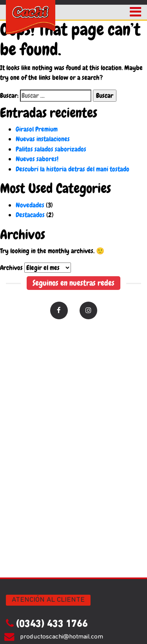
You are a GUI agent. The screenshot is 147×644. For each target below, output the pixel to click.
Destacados (30, 215)
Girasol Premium (37, 129)
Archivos (11, 268)
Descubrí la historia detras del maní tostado (73, 169)
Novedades (30, 205)
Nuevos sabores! (37, 159)
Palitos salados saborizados (51, 149)
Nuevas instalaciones (43, 139)
